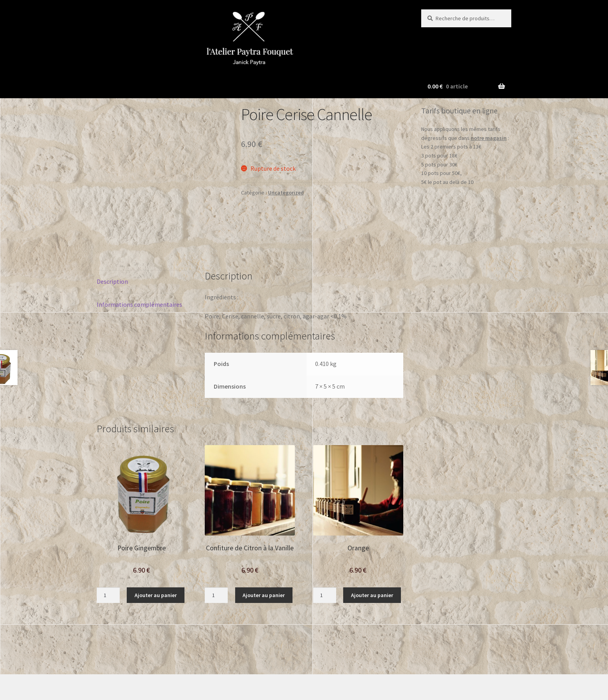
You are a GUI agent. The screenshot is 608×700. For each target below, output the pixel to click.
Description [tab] (112, 241)
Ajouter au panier (156, 555)
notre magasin (489, 138)
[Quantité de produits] (108, 555)
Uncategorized (286, 193)
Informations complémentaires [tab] (139, 264)
